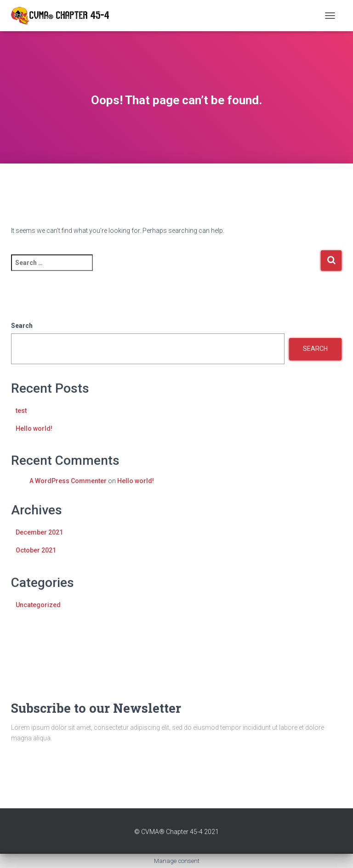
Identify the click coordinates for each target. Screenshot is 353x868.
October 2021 (36, 550)
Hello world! (34, 428)
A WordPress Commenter (68, 481)
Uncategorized (38, 605)
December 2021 (39, 532)
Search (22, 326)
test (21, 411)
